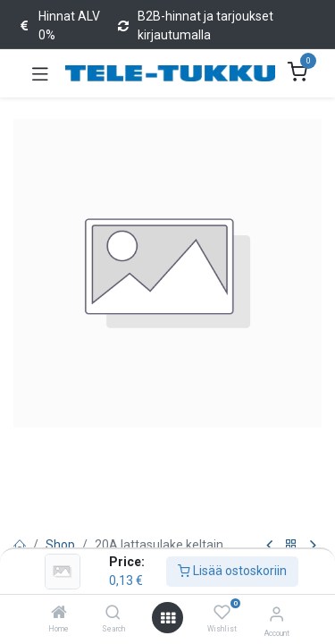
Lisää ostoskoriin (232, 571)
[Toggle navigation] (40, 73)
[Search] (113, 614)
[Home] (59, 614)
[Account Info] (276, 614)
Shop (60, 545)
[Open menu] (168, 618)
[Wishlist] (222, 613)
